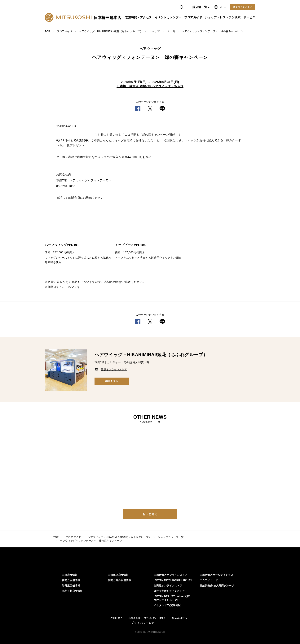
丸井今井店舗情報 (72, 591)
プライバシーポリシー (156, 618)
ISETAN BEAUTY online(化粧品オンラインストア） (172, 598)
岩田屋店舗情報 (71, 586)
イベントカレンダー (169, 17)
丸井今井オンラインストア (169, 591)
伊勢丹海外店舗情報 (120, 580)
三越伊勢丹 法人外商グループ (217, 586)
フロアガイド (194, 17)
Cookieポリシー (181, 618)
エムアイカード (209, 580)
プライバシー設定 (143, 623)
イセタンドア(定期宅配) (168, 605)
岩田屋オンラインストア (168, 586)
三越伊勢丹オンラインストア (171, 575)
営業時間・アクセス (139, 17)
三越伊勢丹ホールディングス (217, 575)
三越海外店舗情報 (118, 575)
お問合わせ (134, 618)
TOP (47, 31)
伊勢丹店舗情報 (71, 580)
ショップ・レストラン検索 (223, 17)
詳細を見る (112, 381)
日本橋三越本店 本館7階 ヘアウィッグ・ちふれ (150, 86)
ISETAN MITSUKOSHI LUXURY (173, 580)
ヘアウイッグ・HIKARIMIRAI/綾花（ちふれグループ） (111, 31)
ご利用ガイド (117, 618)
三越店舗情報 (70, 575)
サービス (250, 17)
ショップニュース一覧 (162, 31)
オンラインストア (243, 7)
